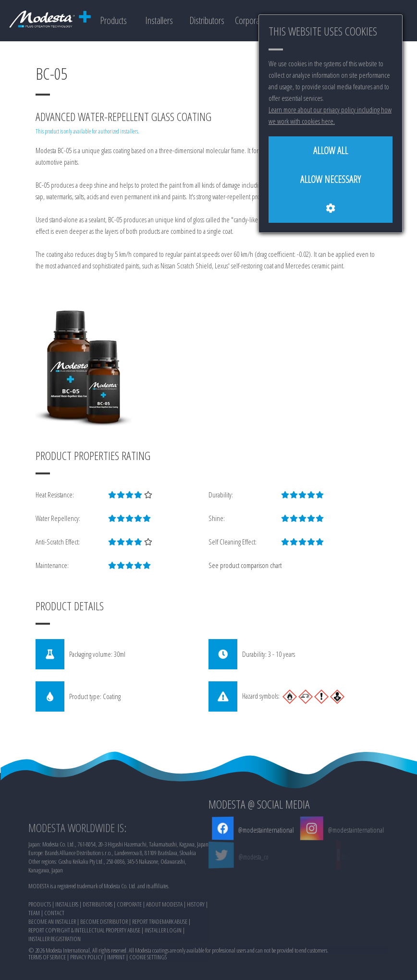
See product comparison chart (245, 565)
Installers (159, 20)
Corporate (250, 20)
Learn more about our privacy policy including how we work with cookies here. (330, 115)
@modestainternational (265, 830)
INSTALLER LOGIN (163, 970)
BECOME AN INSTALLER (52, 962)
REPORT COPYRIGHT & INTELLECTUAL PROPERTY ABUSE (84, 970)
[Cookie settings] (331, 208)
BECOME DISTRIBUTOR (104, 962)
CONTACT (54, 953)
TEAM (34, 953)
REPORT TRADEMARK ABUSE (160, 962)
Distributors (207, 20)
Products (113, 20)
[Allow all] (331, 151)
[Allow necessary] (331, 180)
